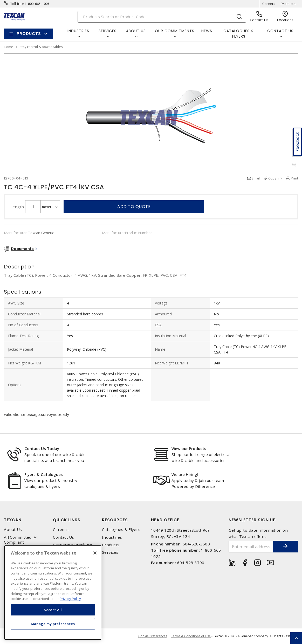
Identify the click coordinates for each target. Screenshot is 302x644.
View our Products (189, 448)
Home (9, 47)
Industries (112, 537)
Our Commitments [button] (175, 31)
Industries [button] (78, 31)
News (207, 31)
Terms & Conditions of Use (191, 636)
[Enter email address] (251, 547)
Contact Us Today (42, 448)
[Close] (95, 553)
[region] (53, 593)
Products (288, 4)
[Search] (162, 17)
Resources (115, 520)
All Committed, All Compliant (21, 540)
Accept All (53, 610)
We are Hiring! (185, 474)
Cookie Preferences (153, 636)
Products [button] (29, 34)
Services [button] (108, 31)
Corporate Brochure (73, 545)
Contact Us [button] (280, 31)
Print (294, 178)
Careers (269, 4)
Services (110, 552)
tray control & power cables (42, 47)
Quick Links (67, 520)
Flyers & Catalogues (44, 474)
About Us (13, 529)
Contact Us (64, 537)
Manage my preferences (53, 624)
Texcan (13, 520)
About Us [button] (136, 31)
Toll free (17, 4)
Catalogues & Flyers (239, 34)
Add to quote (134, 207)
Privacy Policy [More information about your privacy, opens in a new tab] (70, 599)
